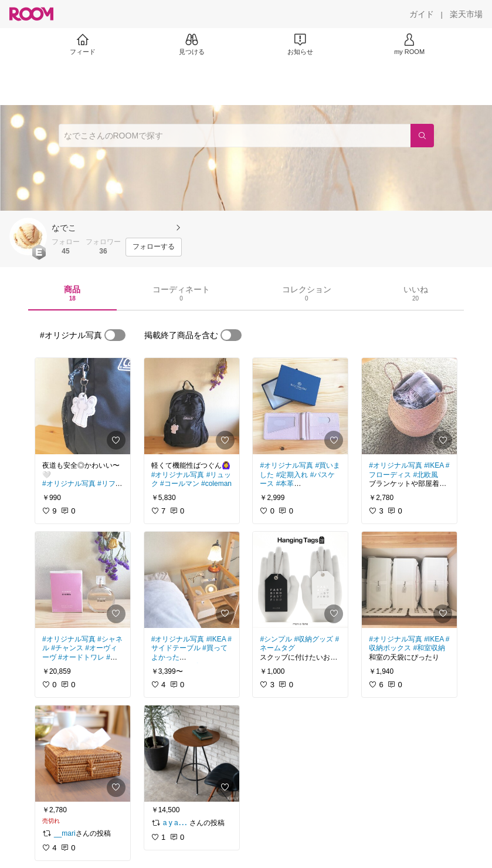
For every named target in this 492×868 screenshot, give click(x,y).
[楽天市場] (466, 14)
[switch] (115, 335)
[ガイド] (422, 14)
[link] (83, 406)
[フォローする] (154, 247)
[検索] (422, 136)
